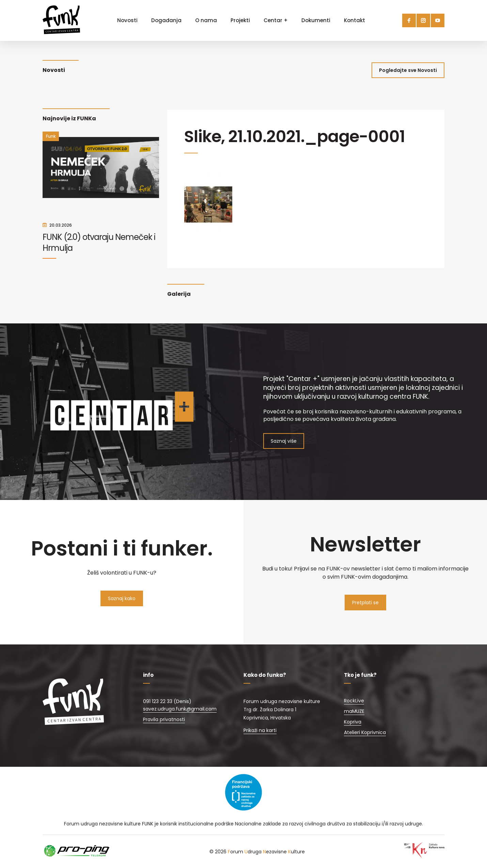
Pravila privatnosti (164, 719)
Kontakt (355, 20)
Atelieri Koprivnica (365, 732)
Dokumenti (316, 20)
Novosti (127, 20)
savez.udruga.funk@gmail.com (180, 709)
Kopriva (353, 722)
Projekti (240, 20)
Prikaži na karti (260, 730)
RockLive (354, 701)
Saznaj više (284, 441)
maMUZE (354, 711)
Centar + (276, 20)
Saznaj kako (122, 598)
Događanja (166, 20)
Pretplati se (365, 603)
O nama (206, 20)
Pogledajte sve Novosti (408, 70)
